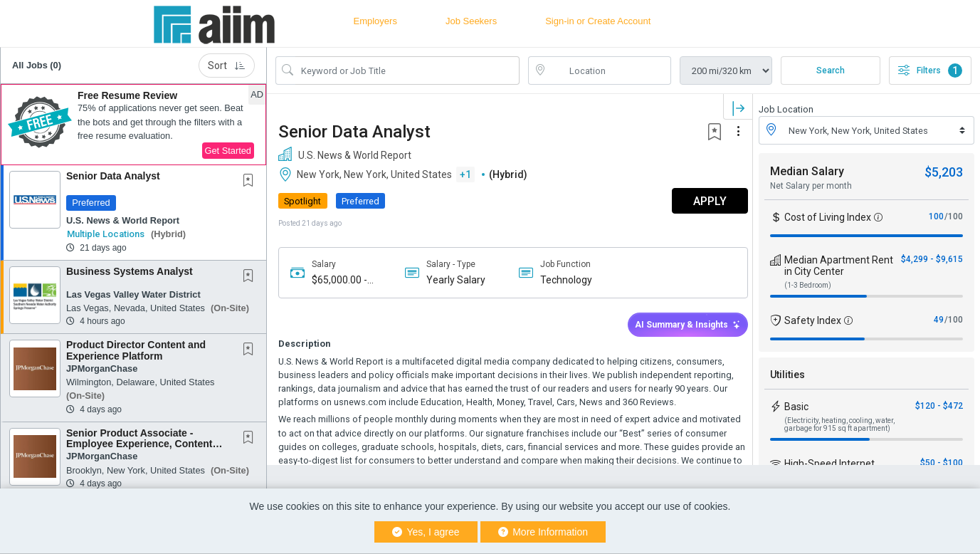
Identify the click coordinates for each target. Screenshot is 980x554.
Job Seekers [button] (471, 21)
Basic (796, 407)
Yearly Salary (454, 280)
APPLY (703, 201)
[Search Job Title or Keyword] (407, 70)
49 (939, 320)
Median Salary (807, 171)
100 (936, 216)
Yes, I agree (426, 532)
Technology (563, 280)
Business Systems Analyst (130, 271)
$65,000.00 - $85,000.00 (339, 280)
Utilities (787, 375)
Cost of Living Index (828, 217)
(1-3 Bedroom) (808, 285)
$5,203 (944, 172)
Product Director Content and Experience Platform (136, 350)
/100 (954, 216)
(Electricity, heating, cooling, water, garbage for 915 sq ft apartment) (839, 424)
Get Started (228, 151)
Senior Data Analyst (113, 176)
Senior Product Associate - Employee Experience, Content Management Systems (139, 444)
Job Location (786, 109)
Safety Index (813, 320)
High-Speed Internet (829, 464)
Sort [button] (227, 66)
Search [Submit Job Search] (831, 70)
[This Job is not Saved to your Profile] (251, 182)
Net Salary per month (811, 186)
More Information (543, 532)
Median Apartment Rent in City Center (839, 266)
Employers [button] (375, 21)
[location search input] (610, 70)
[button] (133, 125)
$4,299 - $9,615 (932, 259)
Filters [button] (930, 70)
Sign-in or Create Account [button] (598, 21)
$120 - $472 (939, 406)
